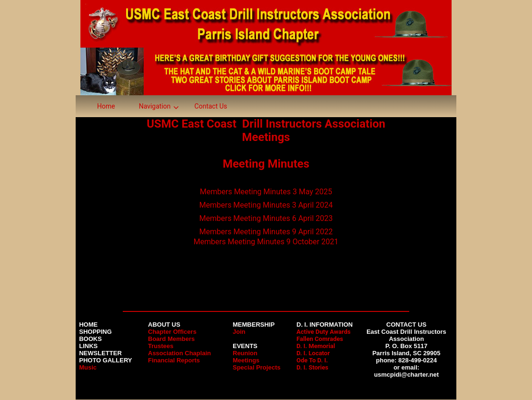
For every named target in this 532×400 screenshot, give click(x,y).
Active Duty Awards (324, 332)
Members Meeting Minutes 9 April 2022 (266, 232)
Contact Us (211, 106)
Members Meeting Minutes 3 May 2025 (266, 192)
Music (88, 367)
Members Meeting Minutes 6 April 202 (264, 218)
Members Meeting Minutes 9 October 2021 (266, 242)
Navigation (155, 106)
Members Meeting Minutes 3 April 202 (264, 205)
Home (106, 106)
